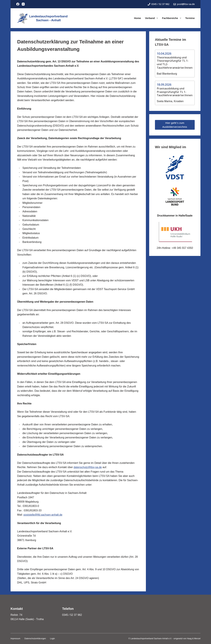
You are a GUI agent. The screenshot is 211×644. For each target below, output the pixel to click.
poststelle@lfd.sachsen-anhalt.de (43, 515)
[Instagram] (23, 4)
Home (137, 18)
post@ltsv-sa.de (184, 4)
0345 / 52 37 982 (158, 4)
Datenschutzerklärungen (35, 639)
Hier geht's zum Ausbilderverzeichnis (175, 125)
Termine (190, 18)
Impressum (15, 639)
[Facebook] (18, 4)
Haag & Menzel (194, 639)
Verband (152, 18)
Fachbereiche (172, 18)
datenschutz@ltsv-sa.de (88, 467)
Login (52, 639)
